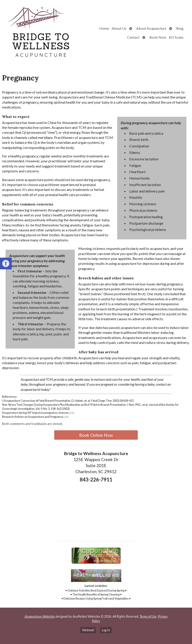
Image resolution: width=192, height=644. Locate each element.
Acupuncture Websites (40, 616)
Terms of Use (148, 616)
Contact (133, 37)
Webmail (88, 630)
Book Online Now (96, 435)
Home (104, 28)
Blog (180, 28)
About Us (119, 28)
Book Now (158, 37)
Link (72, 413)
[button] (6, 263)
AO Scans (176, 37)
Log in (106, 630)
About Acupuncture (151, 28)
